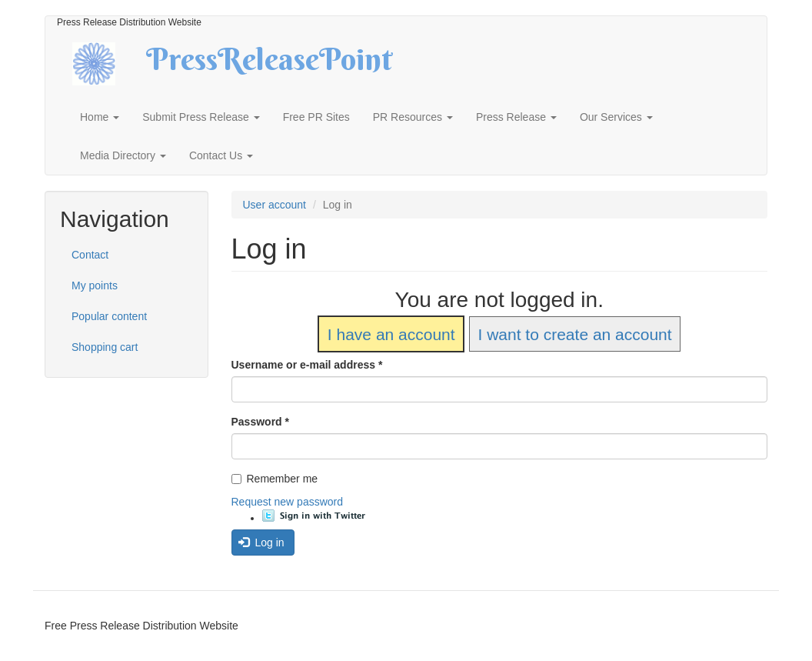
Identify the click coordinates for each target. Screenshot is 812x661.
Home (100, 117)
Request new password (288, 502)
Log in (261, 542)
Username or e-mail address (307, 365)
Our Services (616, 117)
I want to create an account (574, 334)
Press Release (516, 117)
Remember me (275, 479)
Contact (90, 255)
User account (275, 205)
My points (95, 285)
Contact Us (221, 155)
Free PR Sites (316, 117)
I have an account (391, 334)
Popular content (109, 316)
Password (260, 422)
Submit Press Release (201, 117)
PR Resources (413, 117)
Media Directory (123, 155)
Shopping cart (105, 347)
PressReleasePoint (269, 65)
